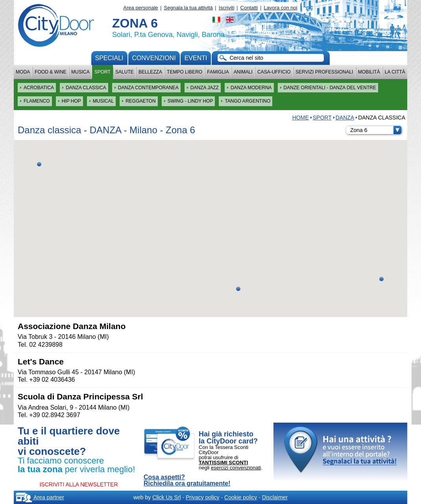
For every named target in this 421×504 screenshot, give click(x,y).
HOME (301, 118)
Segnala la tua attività (188, 8)
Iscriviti (227, 8)
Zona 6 (376, 130)
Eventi (196, 58)
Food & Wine (51, 72)
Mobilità (369, 72)
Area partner (40, 497)
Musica (80, 72)
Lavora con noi (280, 8)
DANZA (345, 118)
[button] (238, 289)
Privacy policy (203, 497)
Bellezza (150, 72)
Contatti (249, 8)
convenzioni (154, 58)
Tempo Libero (185, 72)
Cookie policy (241, 497)
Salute (125, 72)
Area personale (140, 8)
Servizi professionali (324, 72)
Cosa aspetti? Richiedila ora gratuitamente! (187, 480)
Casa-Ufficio (274, 72)
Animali (243, 72)
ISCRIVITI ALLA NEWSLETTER (78, 484)
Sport (102, 72)
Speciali (109, 58)
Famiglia (218, 72)
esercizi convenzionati (236, 468)
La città (395, 72)
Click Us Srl (166, 497)
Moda (23, 72)
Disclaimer (275, 497)
